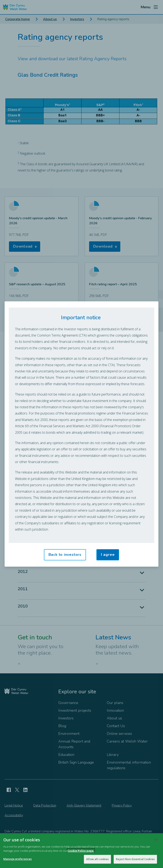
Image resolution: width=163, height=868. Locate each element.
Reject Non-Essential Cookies (135, 860)
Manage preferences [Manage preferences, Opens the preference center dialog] (17, 860)
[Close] (156, 841)
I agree (108, 555)
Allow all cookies (97, 860)
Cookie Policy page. (81, 852)
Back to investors (65, 555)
